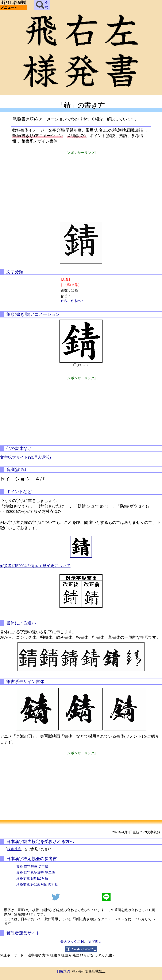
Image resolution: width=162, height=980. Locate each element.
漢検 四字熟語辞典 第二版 (36, 873)
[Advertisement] (81, 185)
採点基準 (14, 849)
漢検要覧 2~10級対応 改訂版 (37, 884)
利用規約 (63, 971)
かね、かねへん (73, 301)
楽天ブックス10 (72, 942)
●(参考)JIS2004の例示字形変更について (35, 566)
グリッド (83, 365)
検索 (42, 5)
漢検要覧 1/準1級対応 (32, 879)
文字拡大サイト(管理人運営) (25, 457)
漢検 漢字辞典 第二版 (32, 867)
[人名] (65, 279)
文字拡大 (95, 942)
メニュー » (9, 7)
